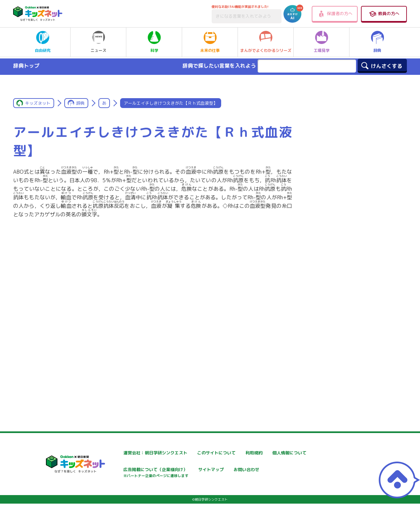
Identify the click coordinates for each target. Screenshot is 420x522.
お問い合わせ (117, 493)
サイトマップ (274, 470)
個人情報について (121, 470)
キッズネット (38, 103)
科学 (154, 42)
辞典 (377, 42)
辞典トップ (26, 66)
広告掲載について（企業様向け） (216, 474)
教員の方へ (384, 14)
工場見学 (322, 42)
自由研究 (43, 42)
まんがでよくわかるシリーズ (266, 42)
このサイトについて (202, 453)
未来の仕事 (210, 42)
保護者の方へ (335, 14)
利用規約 (270, 453)
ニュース (98, 42)
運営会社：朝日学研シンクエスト (137, 453)
